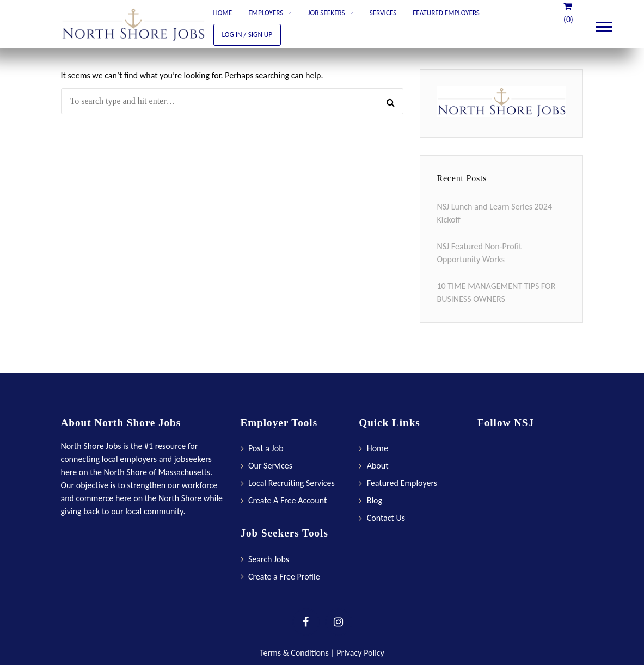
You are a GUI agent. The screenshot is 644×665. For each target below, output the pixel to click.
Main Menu (604, 24)
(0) (568, 13)
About (378, 466)
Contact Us (386, 518)
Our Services (270, 466)
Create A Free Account (287, 500)
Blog (375, 500)
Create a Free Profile (284, 577)
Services (383, 13)
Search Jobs (269, 559)
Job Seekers (326, 13)
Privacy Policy (360, 653)
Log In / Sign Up (247, 35)
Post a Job (266, 448)
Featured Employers (446, 13)
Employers (266, 13)
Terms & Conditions (294, 653)
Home (223, 13)
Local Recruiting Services (292, 483)
